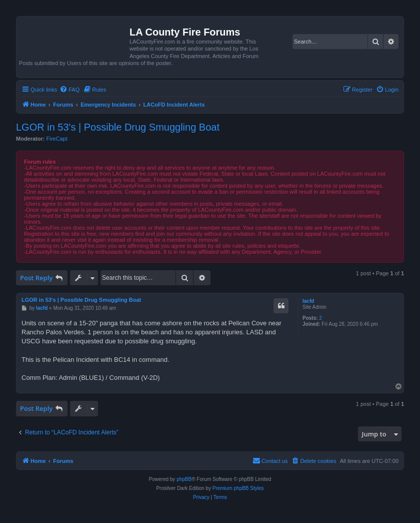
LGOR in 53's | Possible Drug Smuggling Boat (118, 127)
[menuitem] (69, 90)
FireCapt (57, 139)
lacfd (308, 301)
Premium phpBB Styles (238, 488)
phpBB (184, 479)
